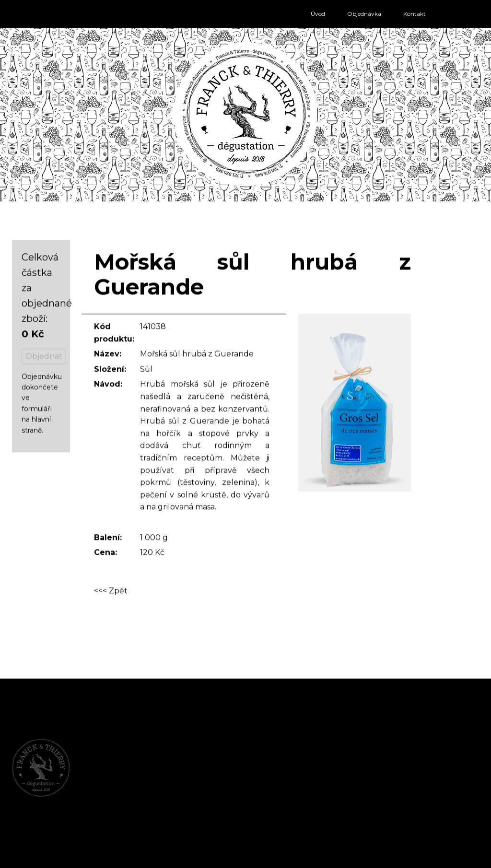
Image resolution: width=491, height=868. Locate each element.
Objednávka (364, 14)
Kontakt (415, 14)
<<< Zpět (111, 592)
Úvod (318, 14)
